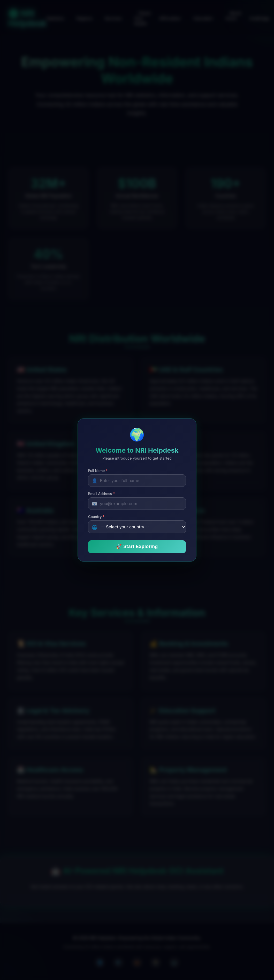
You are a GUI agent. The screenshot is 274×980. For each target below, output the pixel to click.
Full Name (98, 471)
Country (96, 517)
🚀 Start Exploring (137, 546)
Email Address (101, 494)
